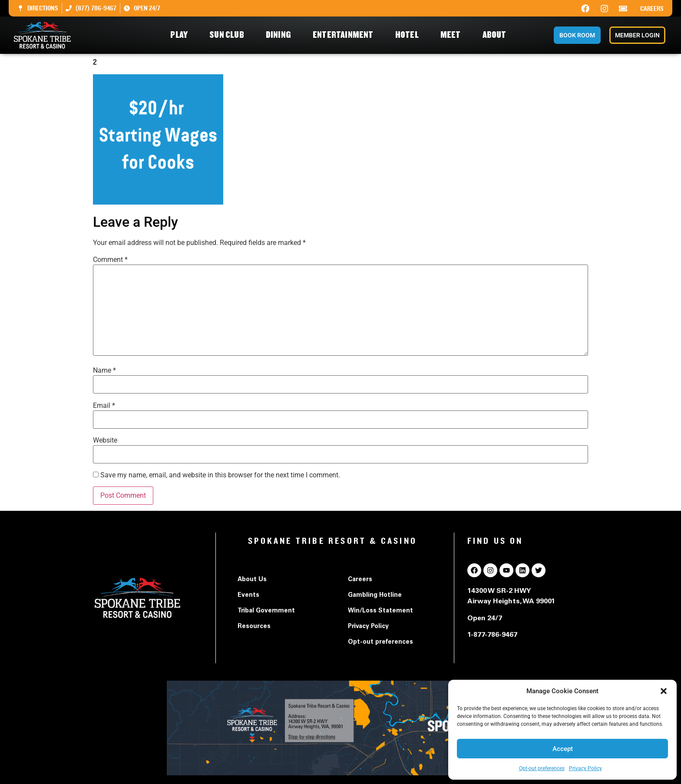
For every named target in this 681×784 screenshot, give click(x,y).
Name (104, 370)
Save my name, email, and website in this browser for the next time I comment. (220, 475)
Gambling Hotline (375, 595)
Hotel (409, 35)
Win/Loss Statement (380, 611)
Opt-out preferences (542, 768)
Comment (110, 260)
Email (104, 406)
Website (105, 440)
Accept (563, 749)
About (497, 35)
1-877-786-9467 (492, 635)
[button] (664, 691)
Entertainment (345, 35)
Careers (652, 9)
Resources (254, 627)
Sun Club (229, 35)
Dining (281, 35)
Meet (453, 35)
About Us (252, 580)
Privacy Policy (585, 768)
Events (248, 595)
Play (181, 35)
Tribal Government (266, 611)
